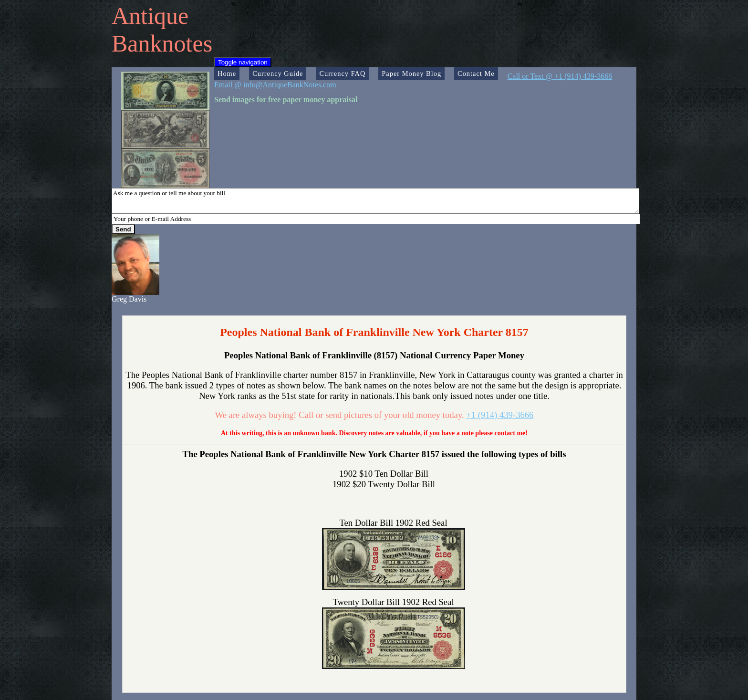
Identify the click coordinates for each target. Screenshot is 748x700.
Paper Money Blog (411, 73)
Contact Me (476, 73)
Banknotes (162, 43)
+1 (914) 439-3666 (500, 415)
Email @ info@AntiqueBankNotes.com (275, 85)
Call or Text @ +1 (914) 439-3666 (560, 76)
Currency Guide (278, 73)
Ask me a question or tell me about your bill (375, 201)
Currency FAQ (342, 73)
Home (227, 73)
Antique (150, 16)
